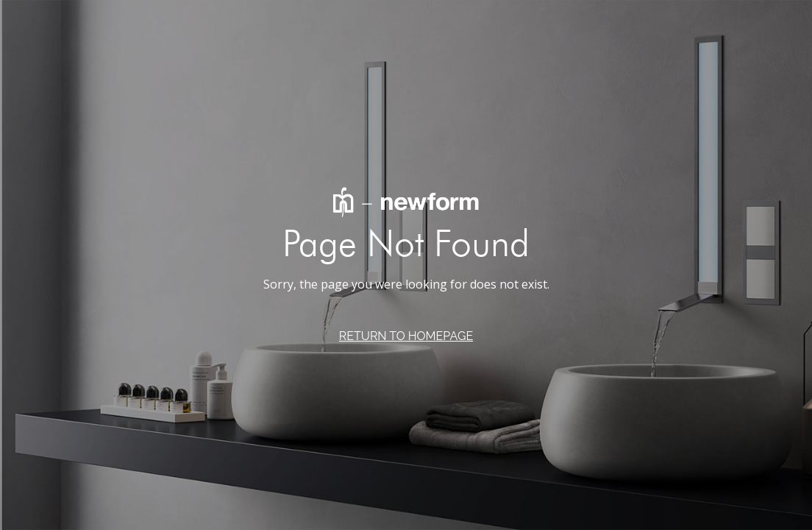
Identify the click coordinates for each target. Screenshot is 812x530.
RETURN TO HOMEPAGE (406, 336)
